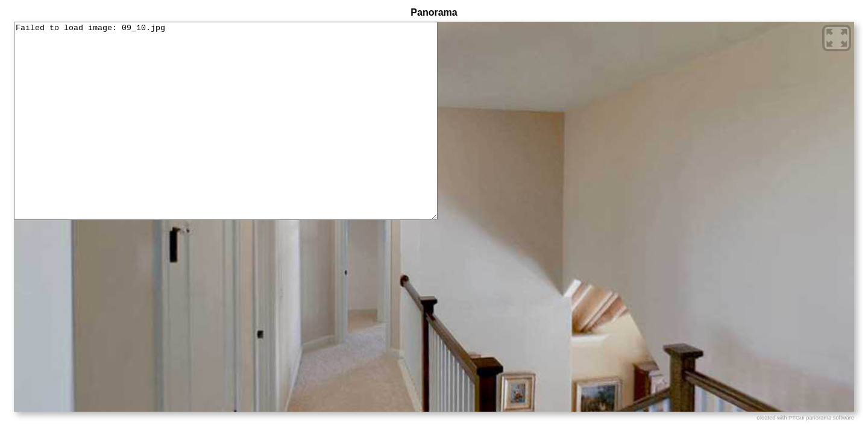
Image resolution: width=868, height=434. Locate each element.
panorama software (830, 418)
